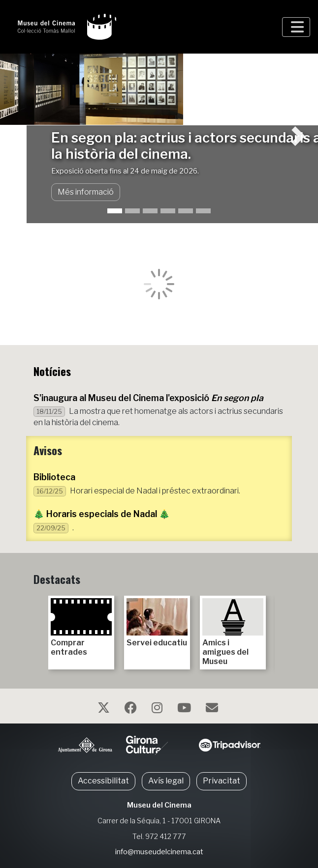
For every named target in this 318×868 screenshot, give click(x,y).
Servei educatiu (157, 623)
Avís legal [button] (166, 781)
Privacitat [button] (222, 781)
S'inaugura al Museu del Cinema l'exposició (148, 398)
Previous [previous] (39, 628)
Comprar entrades (81, 627)
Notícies (52, 371)
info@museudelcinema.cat (159, 852)
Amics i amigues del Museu (233, 632)
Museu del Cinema (159, 805)
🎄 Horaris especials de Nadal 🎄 (102, 514)
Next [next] (279, 628)
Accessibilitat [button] (103, 781)
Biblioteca (54, 477)
